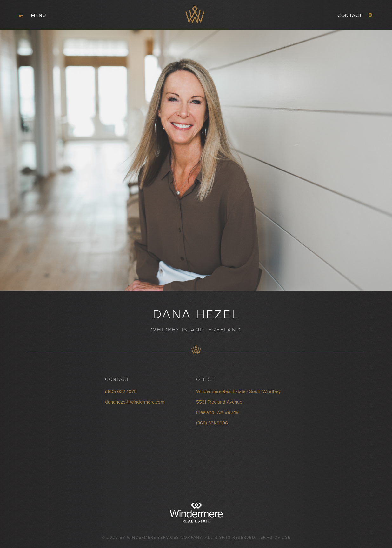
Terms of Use (274, 538)
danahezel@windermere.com (135, 402)
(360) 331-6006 (212, 423)
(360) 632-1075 (121, 391)
